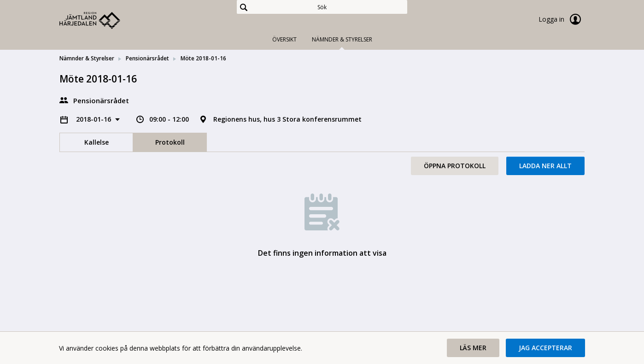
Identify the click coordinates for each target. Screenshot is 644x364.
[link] (105, 20)
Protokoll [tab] (170, 142)
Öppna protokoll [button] (455, 166)
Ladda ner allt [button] (545, 166)
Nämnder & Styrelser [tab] (342, 39)
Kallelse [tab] (97, 142)
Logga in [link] (562, 19)
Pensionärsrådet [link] (147, 58)
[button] (473, 348)
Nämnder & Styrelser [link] (87, 58)
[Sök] (322, 7)
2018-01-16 (94, 119)
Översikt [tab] (284, 39)
